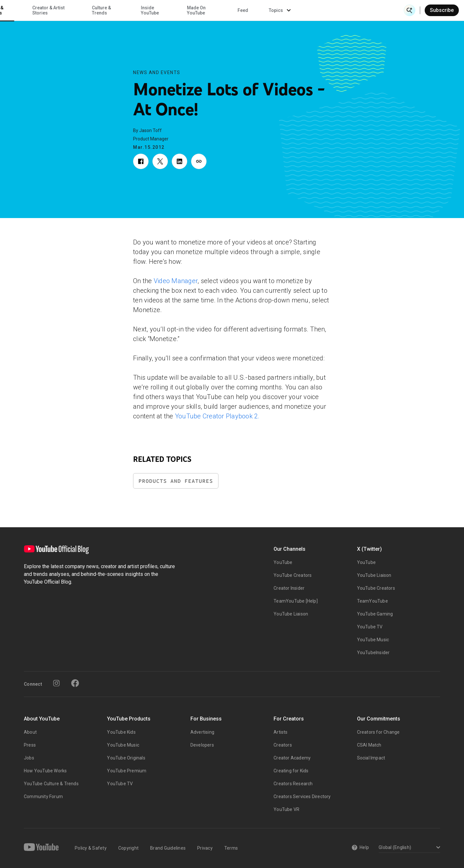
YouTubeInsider (373, 653)
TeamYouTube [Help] (296, 601)
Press (30, 745)
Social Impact (371, 758)
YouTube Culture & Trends (51, 784)
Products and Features (176, 481)
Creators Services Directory (302, 796)
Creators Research (293, 784)
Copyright (128, 848)
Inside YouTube (251, 10)
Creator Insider (289, 588)
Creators (283, 745)
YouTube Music (373, 640)
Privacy (205, 848)
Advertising (202, 732)
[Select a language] (408, 848)
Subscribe (442, 10)
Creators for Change (378, 732)
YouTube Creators (293, 575)
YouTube (283, 562)
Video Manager (176, 281)
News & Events (97, 10)
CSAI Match (369, 745)
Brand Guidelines (168, 848)
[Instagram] (56, 683)
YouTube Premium (127, 771)
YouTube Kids (121, 732)
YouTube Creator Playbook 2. (217, 416)
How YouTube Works (45, 771)
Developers (202, 745)
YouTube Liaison (291, 614)
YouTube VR (286, 809)
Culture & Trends (202, 10)
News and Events (157, 72)
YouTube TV (370, 627)
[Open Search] (410, 10)
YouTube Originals (126, 758)
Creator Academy (292, 758)
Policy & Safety (91, 848)
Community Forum (43, 796)
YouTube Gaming (375, 614)
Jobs (29, 758)
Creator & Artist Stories (149, 10)
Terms (231, 848)
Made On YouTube (297, 10)
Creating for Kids (291, 771)
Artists (280, 732)
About (30, 732)
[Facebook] (75, 683)
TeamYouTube (372, 601)
